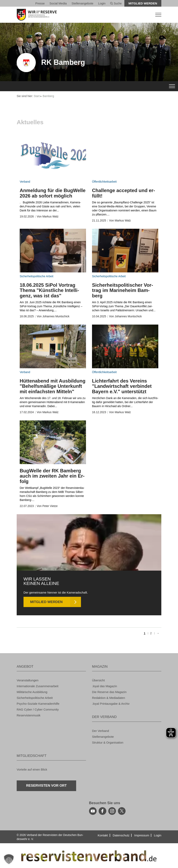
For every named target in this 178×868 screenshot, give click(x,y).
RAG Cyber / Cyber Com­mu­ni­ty (38, 709)
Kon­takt (103, 835)
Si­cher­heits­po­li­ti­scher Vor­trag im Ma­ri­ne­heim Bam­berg (123, 290)
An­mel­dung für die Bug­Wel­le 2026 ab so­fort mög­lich (53, 193)
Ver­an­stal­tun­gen (28, 680)
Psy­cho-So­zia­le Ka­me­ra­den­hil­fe (38, 704)
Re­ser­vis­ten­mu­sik (29, 715)
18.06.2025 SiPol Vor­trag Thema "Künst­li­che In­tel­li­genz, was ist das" (49, 290)
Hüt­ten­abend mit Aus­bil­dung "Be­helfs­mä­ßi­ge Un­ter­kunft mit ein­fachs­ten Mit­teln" (53, 386)
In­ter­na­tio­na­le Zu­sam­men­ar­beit (38, 686)
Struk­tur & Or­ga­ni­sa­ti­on (108, 742)
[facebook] (102, 811)
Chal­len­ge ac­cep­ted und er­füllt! (123, 193)
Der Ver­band (100, 731)
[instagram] (112, 811)
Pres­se (40, 3)
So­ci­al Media (58, 3)
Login (102, 3)
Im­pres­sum (142, 835)
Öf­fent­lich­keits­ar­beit (104, 182)
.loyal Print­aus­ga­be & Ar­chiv (111, 704)
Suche (116, 3)
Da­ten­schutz (121, 835)
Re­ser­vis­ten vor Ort (46, 786)
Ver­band (25, 182)
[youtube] (93, 811)
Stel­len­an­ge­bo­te (82, 3)
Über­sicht (98, 680)
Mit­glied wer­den (143, 3)
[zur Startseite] (89, 15)
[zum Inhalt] (53, 156)
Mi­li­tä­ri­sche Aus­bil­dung (32, 692)
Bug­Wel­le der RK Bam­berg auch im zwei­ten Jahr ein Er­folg (52, 476)
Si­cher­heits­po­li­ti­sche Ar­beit (36, 276)
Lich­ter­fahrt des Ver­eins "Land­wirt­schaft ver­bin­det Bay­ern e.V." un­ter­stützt (122, 386)
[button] (9, 859)
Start (37, 96)
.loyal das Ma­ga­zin (104, 686)
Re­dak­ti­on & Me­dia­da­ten (108, 698)
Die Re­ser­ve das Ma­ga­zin (109, 692)
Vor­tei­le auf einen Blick (32, 769)
